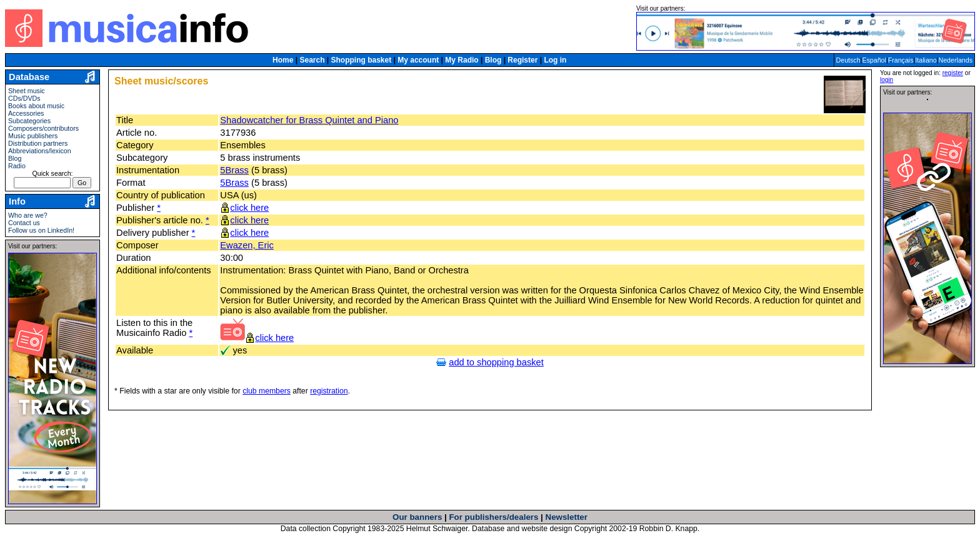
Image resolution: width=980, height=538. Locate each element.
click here (249, 208)
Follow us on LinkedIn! (41, 230)
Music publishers (33, 136)
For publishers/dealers (493, 517)
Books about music (36, 106)
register (953, 73)
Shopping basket (362, 60)
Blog (493, 60)
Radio (17, 166)
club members (267, 391)
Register (522, 60)
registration (329, 391)
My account (418, 60)
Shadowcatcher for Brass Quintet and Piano (309, 120)
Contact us (24, 223)
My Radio (462, 60)
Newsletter (567, 517)
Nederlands (956, 60)
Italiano (926, 60)
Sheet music (27, 91)
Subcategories (29, 121)
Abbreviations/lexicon (40, 151)
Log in (555, 60)
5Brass (234, 170)
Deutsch (848, 60)
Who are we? (28, 215)
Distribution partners (38, 143)
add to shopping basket (496, 362)
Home (283, 60)
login (887, 80)
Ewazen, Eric (247, 245)
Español (874, 60)
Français (901, 60)
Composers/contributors (43, 128)
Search (312, 60)
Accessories (26, 113)
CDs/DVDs (24, 98)
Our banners (417, 517)
